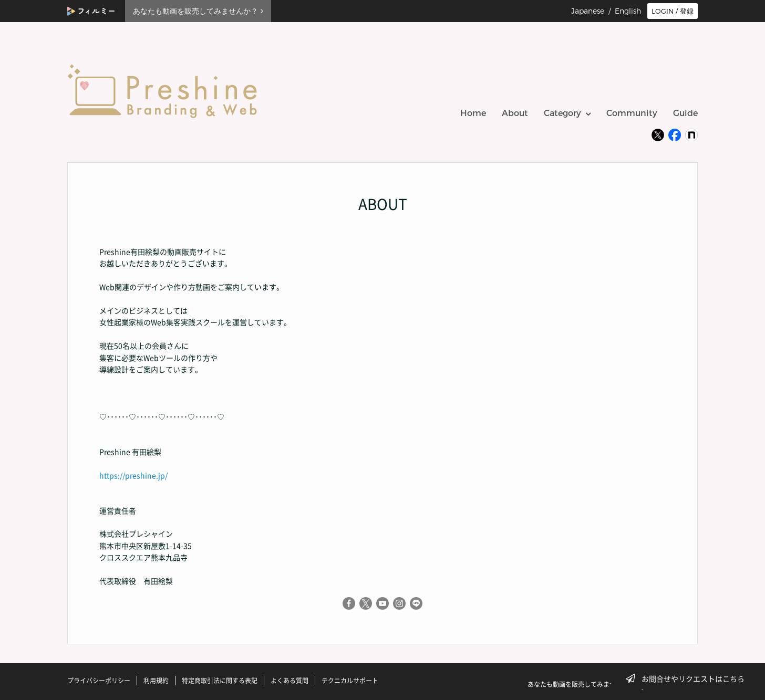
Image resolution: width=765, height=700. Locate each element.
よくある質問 (290, 681)
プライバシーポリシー (99, 681)
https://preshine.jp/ (133, 475)
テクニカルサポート (350, 681)
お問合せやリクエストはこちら (688, 678)
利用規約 (156, 681)
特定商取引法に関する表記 (220, 681)
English (628, 11)
